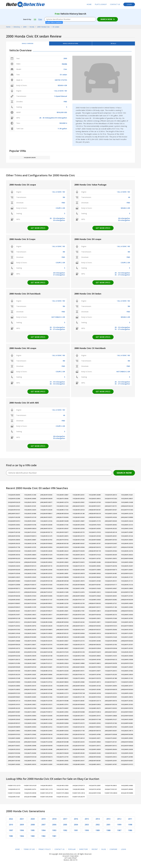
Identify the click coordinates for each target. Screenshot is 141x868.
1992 (65, 832)
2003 (87, 826)
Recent (95, 851)
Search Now (106, 19)
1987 (119, 832)
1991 (76, 832)
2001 (108, 826)
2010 (11, 826)
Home (89, 4)
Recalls (113, 44)
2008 (33, 826)
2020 (33, 820)
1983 (33, 838)
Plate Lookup (101, 4)
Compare (114, 851)
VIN (35, 19)
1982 (43, 838)
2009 (22, 826)
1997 (11, 832)
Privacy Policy (45, 851)
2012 (119, 820)
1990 (87, 832)
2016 (76, 820)
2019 (43, 820)
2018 (54, 820)
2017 (65, 820)
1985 (11, 838)
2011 (130, 820)
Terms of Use (29, 851)
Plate (41, 19)
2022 (11, 820)
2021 (22, 820)
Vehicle (70, 44)
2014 (98, 820)
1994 (43, 832)
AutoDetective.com (25, 4)
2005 (65, 826)
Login (129, 4)
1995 (33, 832)
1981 (54, 838)
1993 (54, 832)
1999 (119, 826)
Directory (84, 851)
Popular (72, 851)
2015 (87, 820)
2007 (43, 826)
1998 (130, 826)
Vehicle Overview (28, 44)
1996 (22, 832)
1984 (22, 838)
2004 (76, 826)
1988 (108, 832)
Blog (104, 851)
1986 (130, 832)
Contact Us (115, 4)
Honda (64, 65)
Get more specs (38, 230)
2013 (108, 820)
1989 (98, 832)
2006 (54, 826)
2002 (98, 826)
